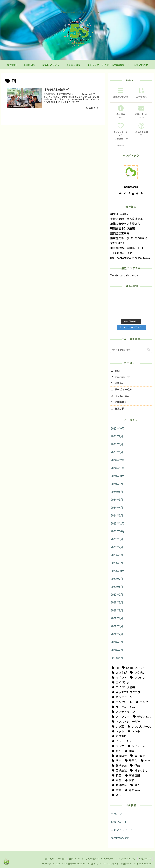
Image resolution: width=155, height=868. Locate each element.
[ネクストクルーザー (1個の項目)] (125, 722)
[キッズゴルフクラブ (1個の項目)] (125, 692)
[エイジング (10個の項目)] (120, 682)
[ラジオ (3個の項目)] (117, 746)
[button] (149, 350)
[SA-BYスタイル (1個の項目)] (132, 668)
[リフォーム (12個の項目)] (136, 746)
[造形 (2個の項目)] (116, 795)
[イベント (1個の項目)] (118, 678)
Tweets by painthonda (124, 275)
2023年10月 (118, 531)
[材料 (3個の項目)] (129, 780)
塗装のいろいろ (73, 859)
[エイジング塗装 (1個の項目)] (123, 687)
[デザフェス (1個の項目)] (141, 717)
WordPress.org (120, 838)
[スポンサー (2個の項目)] (120, 717)
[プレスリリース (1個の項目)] (138, 727)
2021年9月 (117, 602)
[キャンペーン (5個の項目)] (121, 697)
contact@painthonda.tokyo (133, 258)
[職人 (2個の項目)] (134, 785)
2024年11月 (118, 468)
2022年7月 (117, 579)
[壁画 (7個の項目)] (145, 761)
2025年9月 (117, 436)
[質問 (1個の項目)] (116, 790)
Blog (117, 371)
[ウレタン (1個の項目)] (137, 678)
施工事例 (120, 409)
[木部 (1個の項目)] (116, 780)
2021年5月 (117, 626)
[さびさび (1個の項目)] (118, 673)
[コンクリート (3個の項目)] (121, 702)
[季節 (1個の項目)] (134, 766)
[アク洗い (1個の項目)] (137, 673)
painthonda (131, 187)
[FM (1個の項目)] (114, 668)
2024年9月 (117, 484)
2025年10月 (118, 428)
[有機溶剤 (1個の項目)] (132, 775)
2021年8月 (117, 610)
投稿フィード (119, 822)
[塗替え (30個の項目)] (130, 761)
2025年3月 (117, 452)
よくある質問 (122, 396)
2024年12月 (118, 460)
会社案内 (44, 859)
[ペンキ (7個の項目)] (133, 731)
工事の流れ (57, 859)
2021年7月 (117, 618)
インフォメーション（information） (117, 859)
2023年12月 (118, 523)
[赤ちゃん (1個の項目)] (132, 790)
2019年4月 (117, 658)
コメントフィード (122, 830)
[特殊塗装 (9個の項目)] (118, 785)
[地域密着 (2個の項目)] (118, 756)
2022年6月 (117, 587)
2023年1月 (117, 563)
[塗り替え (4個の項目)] (137, 756)
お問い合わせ (145, 859)
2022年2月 (117, 595)
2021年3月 (117, 642)
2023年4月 (117, 547)
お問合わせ (121, 383)
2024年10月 (118, 476)
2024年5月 (117, 500)
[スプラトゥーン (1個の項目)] (123, 712)
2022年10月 (118, 571)
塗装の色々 (121, 402)
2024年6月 (117, 492)
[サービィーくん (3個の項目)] (123, 707)
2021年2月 (117, 650)
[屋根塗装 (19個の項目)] (118, 770)
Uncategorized (122, 377)
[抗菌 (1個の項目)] (116, 775)
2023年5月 (117, 539)
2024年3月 (117, 515)
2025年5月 (117, 444)
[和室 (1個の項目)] (129, 751)
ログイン (116, 814)
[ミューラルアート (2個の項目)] (124, 741)
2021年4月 (117, 634)
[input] (131, 350)
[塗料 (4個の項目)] (116, 761)
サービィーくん (123, 390)
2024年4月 (117, 508)
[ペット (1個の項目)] (117, 731)
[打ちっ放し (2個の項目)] (138, 770)
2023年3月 (117, 555)
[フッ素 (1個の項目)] (117, 727)
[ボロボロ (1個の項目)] (118, 736)
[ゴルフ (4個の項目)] (141, 702)
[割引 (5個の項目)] (116, 751)
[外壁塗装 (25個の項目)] (118, 766)
